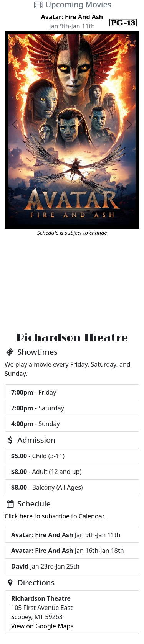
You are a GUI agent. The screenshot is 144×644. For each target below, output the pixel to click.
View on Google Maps (42, 626)
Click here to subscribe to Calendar (55, 516)
